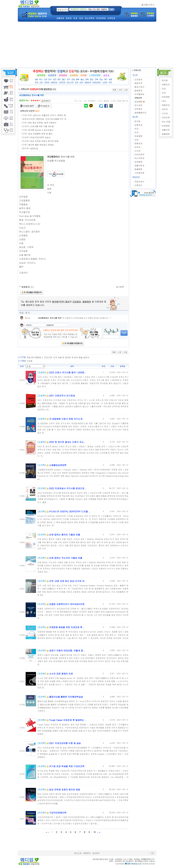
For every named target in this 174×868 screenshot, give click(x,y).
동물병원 (166, 134)
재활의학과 (139, 165)
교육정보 (138, 109)
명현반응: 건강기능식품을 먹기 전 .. (52, 119)
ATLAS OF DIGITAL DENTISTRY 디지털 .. (70, 511)
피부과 (165, 109)
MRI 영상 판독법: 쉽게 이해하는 (42, 123)
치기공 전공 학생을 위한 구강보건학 (67, 766)
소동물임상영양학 (58, 465)
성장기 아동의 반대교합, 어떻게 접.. (67, 650)
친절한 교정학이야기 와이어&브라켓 (67, 604)
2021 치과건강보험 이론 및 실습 (65, 743)
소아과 (165, 113)
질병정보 (138, 90)
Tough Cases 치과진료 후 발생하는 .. (68, 720)
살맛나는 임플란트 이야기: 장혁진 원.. (50, 115)
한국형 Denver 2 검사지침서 (41, 130)
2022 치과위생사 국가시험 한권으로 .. (68, 488)
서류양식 (138, 185)
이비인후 (166, 117)
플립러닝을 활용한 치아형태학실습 (66, 697)
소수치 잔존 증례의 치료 (61, 674)
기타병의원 (139, 173)
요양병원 (166, 126)
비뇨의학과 (139, 158)
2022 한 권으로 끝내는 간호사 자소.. (67, 442)
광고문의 (96, 853)
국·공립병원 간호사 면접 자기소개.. (66, 419)
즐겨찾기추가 (147, 5)
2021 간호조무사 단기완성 (62, 395)
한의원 (165, 80)
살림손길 (34, 148)
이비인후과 (139, 154)
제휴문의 (87, 853)
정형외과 (166, 105)
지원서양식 (139, 182)
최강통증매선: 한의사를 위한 (50, 318)
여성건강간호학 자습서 (40, 137)
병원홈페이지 (140, 113)
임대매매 (138, 102)
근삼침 (30, 361)
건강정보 (138, 79)
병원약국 (138, 83)
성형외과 (166, 84)
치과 (164, 89)
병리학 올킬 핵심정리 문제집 (41, 145)
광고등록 (121, 287)
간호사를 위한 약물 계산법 (42, 126)
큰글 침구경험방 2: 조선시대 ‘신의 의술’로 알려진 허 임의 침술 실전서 (58, 357)
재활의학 (166, 130)
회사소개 (78, 853)
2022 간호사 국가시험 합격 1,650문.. (67, 372)
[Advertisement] (87, 45)
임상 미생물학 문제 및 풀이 (40, 134)
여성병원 (166, 97)
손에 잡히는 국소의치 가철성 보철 (66, 558)
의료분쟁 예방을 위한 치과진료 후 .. (67, 627)
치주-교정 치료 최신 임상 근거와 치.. (67, 581)
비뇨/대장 (166, 122)
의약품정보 (139, 94)
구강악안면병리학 (58, 813)
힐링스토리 (139, 87)
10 (95, 832)
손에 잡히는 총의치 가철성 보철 (65, 535)
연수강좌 (138, 105)
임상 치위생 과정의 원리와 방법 (44, 141)
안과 (164, 93)
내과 (164, 101)
